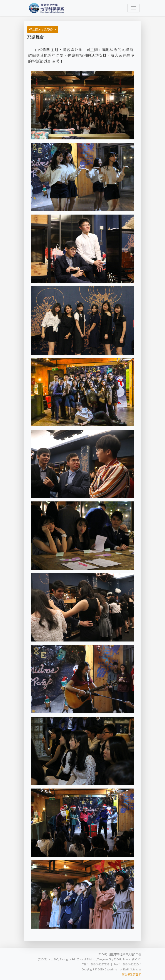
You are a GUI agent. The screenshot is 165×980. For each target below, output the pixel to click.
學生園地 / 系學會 (41, 29)
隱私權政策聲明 (131, 974)
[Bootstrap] (46, 8)
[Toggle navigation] (133, 8)
